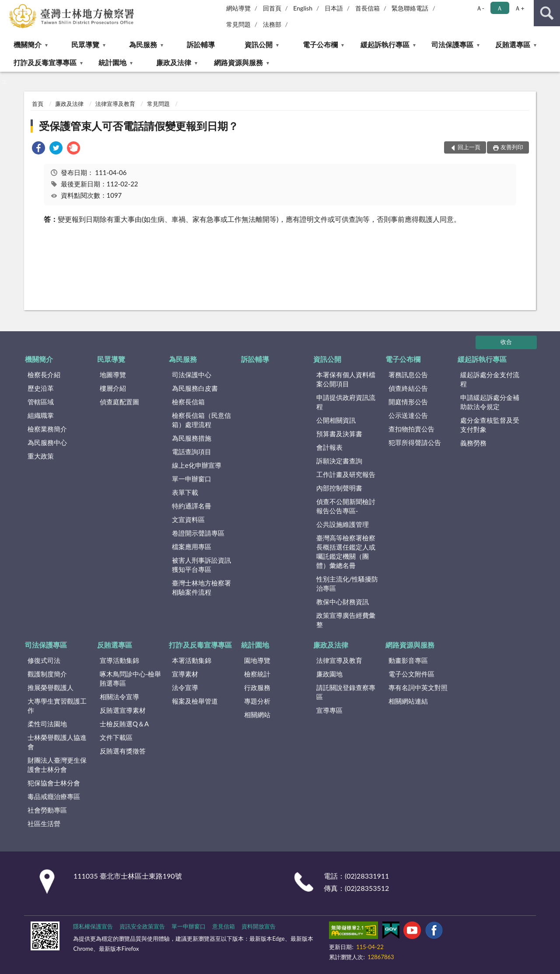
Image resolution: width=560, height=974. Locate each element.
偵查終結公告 (408, 388)
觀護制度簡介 (47, 674)
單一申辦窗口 (192, 479)
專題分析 (257, 701)
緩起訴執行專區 (385, 44)
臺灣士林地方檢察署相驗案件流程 (201, 587)
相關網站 (257, 715)
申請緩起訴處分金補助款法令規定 (490, 402)
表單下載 (185, 492)
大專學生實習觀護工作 (57, 706)
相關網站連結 (408, 701)
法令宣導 (185, 687)
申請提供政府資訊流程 (346, 402)
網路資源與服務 (238, 62)
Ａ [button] (500, 8)
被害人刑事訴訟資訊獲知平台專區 (201, 565)
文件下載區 (116, 737)
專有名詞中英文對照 (418, 687)
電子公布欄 (320, 44)
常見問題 (238, 24)
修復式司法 (44, 660)
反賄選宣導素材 (123, 710)
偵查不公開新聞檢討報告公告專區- (346, 506)
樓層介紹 (113, 388)
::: (7, 7)
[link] (38, 149)
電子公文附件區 (411, 674)
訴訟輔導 (201, 44)
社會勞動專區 (47, 810)
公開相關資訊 (336, 420)
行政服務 (257, 687)
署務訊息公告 (408, 375)
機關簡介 (28, 44)
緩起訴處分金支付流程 (490, 379)
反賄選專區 (513, 44)
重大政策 (41, 456)
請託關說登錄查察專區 (346, 692)
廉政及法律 (174, 62)
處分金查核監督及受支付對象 (490, 425)
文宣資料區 (188, 519)
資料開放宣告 (259, 926)
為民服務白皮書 (195, 388)
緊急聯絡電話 (410, 8)
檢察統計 (257, 674)
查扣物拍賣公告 (411, 429)
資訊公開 (259, 44)
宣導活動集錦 (119, 660)
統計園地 (112, 62)
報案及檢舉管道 (195, 701)
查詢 (547, 13)
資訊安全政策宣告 (142, 926)
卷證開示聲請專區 (198, 533)
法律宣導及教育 (115, 104)
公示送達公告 (408, 415)
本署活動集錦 (192, 660)
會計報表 (329, 447)
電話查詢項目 (192, 452)
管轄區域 (41, 402)
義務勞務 (473, 443)
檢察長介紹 (44, 375)
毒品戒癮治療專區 (54, 796)
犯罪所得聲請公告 (415, 442)
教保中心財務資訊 (343, 602)
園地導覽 (257, 660)
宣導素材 (185, 674)
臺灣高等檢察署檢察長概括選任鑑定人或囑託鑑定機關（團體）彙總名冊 (346, 552)
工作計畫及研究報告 (346, 474)
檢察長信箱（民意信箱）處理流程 (201, 420)
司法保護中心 (192, 375)
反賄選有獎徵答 (123, 751)
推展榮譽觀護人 (51, 687)
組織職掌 (41, 415)
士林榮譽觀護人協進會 (57, 742)
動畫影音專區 (408, 660)
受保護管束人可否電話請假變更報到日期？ (139, 126)
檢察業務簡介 (47, 429)
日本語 (334, 8)
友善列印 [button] (512, 147)
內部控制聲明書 (339, 488)
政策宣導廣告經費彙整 (346, 620)
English (303, 8)
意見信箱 (224, 926)
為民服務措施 (192, 438)
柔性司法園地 (47, 724)
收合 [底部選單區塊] (506, 342)
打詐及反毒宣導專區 (45, 62)
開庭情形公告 (408, 402)
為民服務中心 (47, 442)
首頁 (38, 104)
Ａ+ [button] (519, 8)
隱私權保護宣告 (93, 926)
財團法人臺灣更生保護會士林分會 (57, 765)
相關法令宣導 (119, 697)
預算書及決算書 (339, 434)
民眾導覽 (85, 44)
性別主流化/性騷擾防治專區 (347, 583)
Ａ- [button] (480, 8)
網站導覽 (238, 8)
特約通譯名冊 (192, 506)
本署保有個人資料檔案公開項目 (346, 379)
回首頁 (272, 8)
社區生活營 (44, 823)
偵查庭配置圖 (119, 402)
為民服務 (143, 44)
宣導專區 (329, 710)
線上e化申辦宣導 (197, 465)
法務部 (272, 24)
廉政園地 (329, 674)
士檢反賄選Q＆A (124, 724)
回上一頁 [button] (469, 147)
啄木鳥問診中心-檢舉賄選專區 (131, 678)
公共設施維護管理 (343, 524)
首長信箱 (367, 8)
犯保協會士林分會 (54, 783)
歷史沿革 (41, 388)
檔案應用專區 (192, 547)
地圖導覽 (113, 375)
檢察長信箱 (188, 402)
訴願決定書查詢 (339, 461)
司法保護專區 (452, 44)
